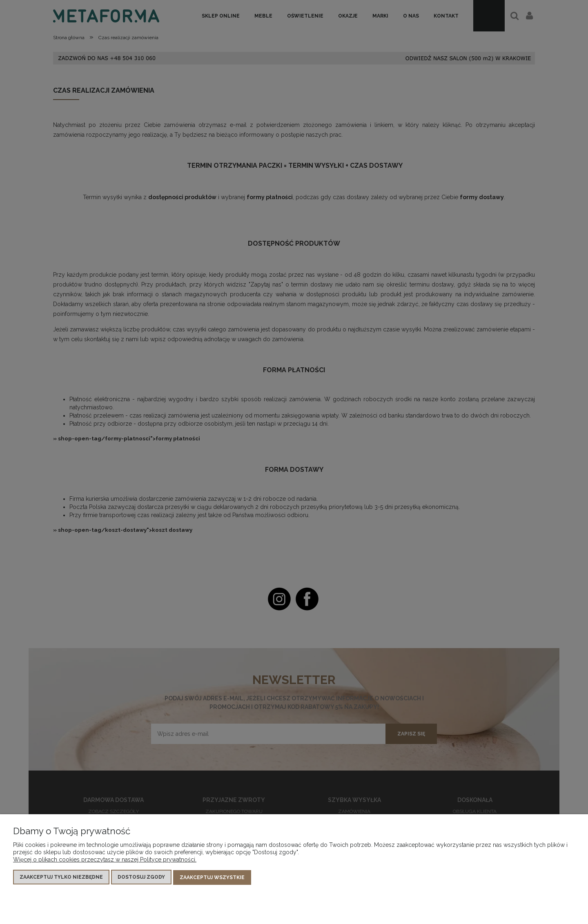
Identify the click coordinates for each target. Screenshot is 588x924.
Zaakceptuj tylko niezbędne (61, 877)
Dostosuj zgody (141, 877)
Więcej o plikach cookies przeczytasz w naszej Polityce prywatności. (105, 860)
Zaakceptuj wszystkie (212, 877)
